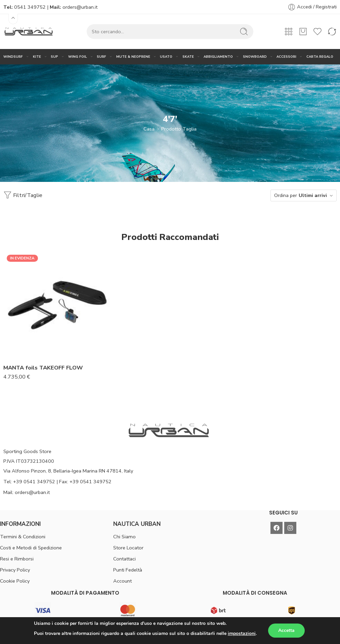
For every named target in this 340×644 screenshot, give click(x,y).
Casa (149, 129)
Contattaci (124, 559)
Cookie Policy (15, 581)
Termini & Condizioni (23, 537)
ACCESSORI (286, 57)
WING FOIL (78, 57)
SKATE (188, 57)
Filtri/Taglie (23, 195)
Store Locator (128, 548)
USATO (166, 57)
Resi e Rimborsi (17, 559)
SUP (54, 57)
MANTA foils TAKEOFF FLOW (43, 368)
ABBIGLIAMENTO (218, 57)
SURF (101, 57)
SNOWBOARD (255, 57)
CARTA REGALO (320, 57)
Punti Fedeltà (128, 570)
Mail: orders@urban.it (27, 492)
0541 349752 (30, 7)
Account (122, 581)
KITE (37, 57)
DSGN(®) (238, 633)
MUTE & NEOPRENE (133, 57)
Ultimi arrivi (313, 195)
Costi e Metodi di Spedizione (31, 548)
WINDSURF (13, 57)
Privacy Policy (15, 570)
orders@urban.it (80, 7)
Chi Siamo (124, 537)
